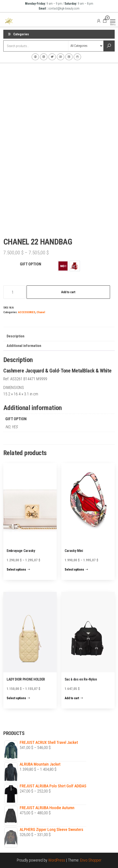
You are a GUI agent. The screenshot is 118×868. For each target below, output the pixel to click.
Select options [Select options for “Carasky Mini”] (74, 569)
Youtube (61, 57)
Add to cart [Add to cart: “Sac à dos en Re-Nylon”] (72, 698)
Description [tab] (15, 336)
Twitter (52, 57)
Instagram (44, 57)
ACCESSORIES (27, 312)
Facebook (35, 57)
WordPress (57, 860)
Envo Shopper (91, 860)
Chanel (41, 312)
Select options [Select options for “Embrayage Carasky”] (16, 569)
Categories (21, 34)
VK (69, 57)
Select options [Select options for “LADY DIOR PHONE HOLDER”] (16, 698)
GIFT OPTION (31, 264)
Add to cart (68, 292)
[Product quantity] (15, 292)
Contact (77, 57)
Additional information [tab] (24, 346)
